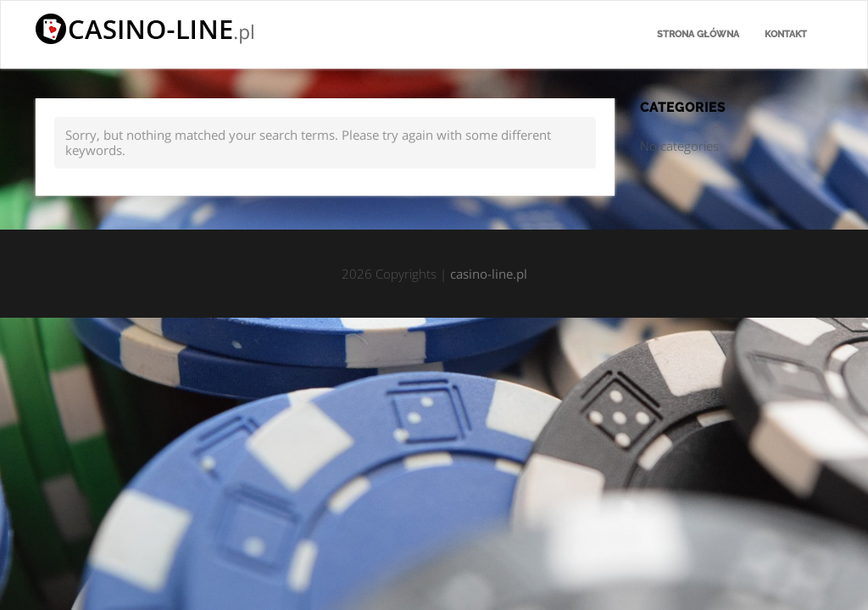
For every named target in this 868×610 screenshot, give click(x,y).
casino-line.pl (489, 274)
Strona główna (698, 34)
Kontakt (786, 34)
